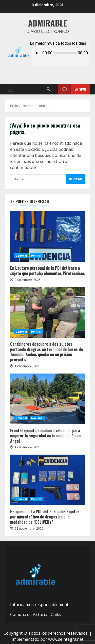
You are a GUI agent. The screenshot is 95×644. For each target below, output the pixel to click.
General (21, 256)
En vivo (72, 89)
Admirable (48, 23)
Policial (36, 256)
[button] (11, 89)
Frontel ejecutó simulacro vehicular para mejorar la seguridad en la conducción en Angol (48, 399)
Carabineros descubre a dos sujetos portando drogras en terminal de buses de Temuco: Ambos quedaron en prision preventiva (48, 312)
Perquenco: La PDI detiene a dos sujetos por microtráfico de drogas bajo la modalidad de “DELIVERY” (48, 480)
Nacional (37, 418)
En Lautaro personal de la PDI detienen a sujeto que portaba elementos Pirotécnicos (48, 236)
